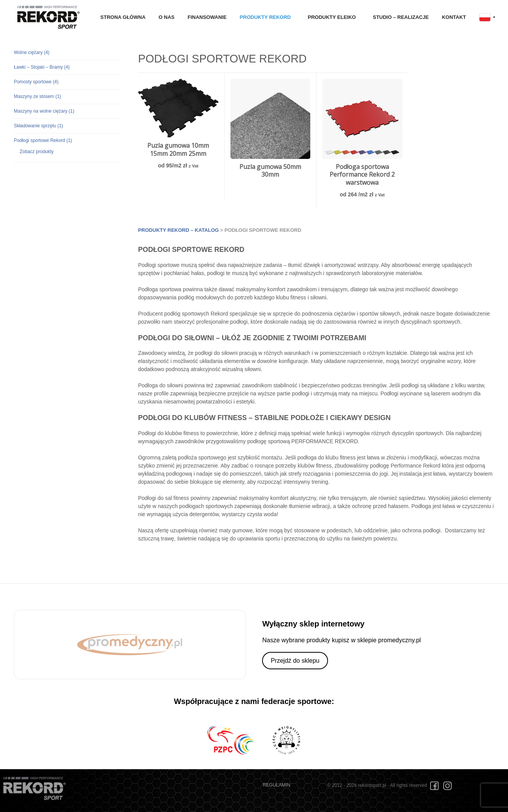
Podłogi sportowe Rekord (43, 140)
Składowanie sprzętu (39, 126)
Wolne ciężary (32, 52)
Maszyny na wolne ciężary (44, 111)
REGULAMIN (277, 785)
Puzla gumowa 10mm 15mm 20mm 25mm (178, 149)
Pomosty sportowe (36, 82)
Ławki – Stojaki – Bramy (42, 67)
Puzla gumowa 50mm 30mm (270, 171)
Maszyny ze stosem (37, 96)
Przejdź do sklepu (295, 661)
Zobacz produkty (37, 152)
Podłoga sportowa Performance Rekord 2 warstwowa (362, 175)
